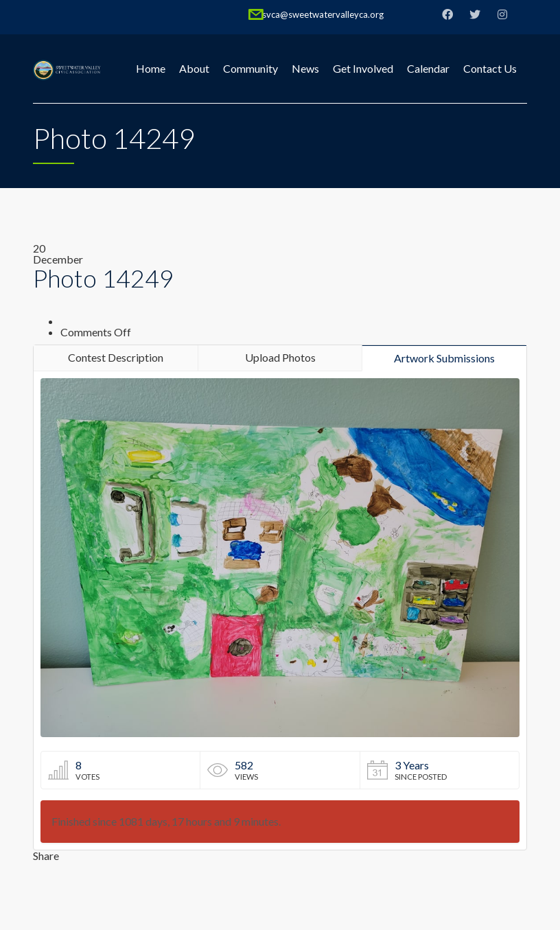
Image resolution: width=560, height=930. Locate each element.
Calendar (428, 68)
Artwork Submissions (444, 358)
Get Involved (363, 68)
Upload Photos (280, 357)
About (194, 68)
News (305, 68)
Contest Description (116, 357)
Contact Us (490, 68)
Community (250, 68)
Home (151, 68)
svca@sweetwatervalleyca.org (323, 14)
